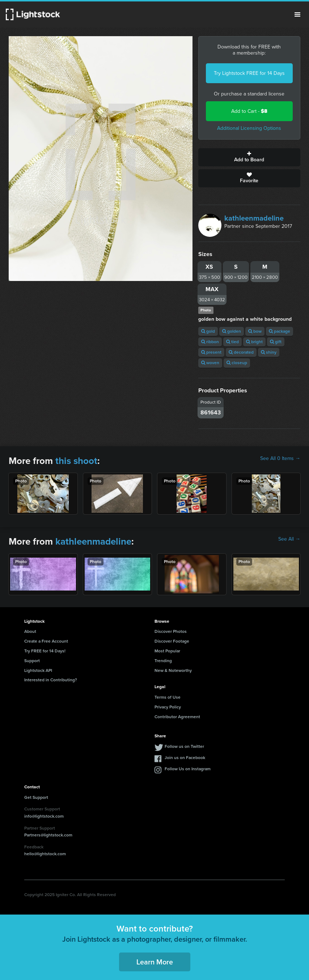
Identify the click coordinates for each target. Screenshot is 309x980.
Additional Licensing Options (249, 128)
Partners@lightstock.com (48, 835)
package (280, 331)
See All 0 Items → (280, 459)
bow (255, 331)
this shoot (76, 461)
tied (232, 342)
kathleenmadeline (254, 218)
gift (276, 342)
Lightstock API (38, 670)
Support (32, 661)
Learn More (155, 962)
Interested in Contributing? (51, 680)
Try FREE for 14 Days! (45, 651)
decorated (241, 352)
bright (254, 342)
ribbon (210, 342)
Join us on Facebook (185, 758)
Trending (163, 661)
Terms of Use (168, 697)
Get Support (36, 797)
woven (210, 363)
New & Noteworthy (173, 670)
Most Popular (167, 651)
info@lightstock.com (44, 816)
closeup (237, 363)
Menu (297, 14)
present (211, 352)
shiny (269, 352)
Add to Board (249, 157)
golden (232, 331)
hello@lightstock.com (45, 854)
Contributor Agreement (177, 717)
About (30, 631)
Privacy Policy (168, 707)
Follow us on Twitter (184, 746)
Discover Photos (171, 631)
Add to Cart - (249, 111)
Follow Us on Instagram (188, 769)
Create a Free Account (46, 641)
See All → (289, 539)
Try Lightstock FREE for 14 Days (249, 73)
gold (208, 331)
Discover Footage (172, 641)
